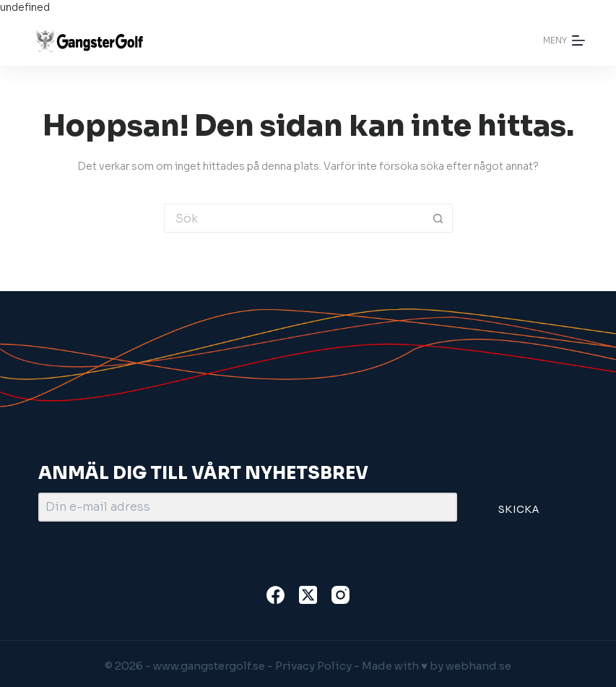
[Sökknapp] (438, 218)
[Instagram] (340, 595)
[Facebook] (276, 595)
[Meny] (564, 40)
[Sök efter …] (294, 218)
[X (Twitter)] (308, 595)
